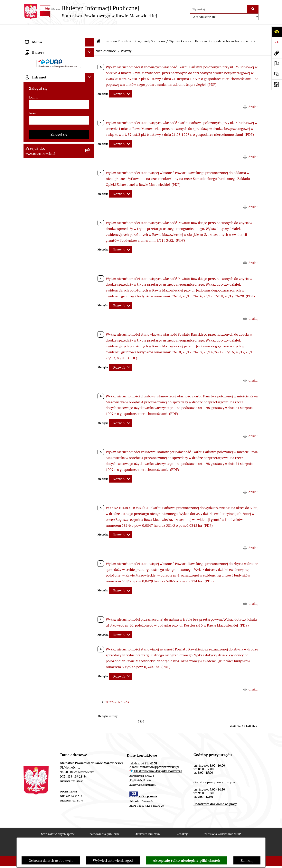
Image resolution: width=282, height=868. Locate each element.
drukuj (254, 95)
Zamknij (247, 860)
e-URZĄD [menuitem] (33, 92)
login (33, 345)
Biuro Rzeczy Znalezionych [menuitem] (46, 219)
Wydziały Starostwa (151, 29)
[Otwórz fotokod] (277, 85)
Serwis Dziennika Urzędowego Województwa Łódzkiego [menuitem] (49, 153)
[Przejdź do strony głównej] (90, 12)
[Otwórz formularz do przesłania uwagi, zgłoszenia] (277, 74)
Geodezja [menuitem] (32, 179)
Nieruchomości (106, 39)
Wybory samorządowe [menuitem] (42, 281)
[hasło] (59, 368)
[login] (59, 352)
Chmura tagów (181, 836)
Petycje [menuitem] (31, 237)
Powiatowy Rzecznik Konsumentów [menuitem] (53, 246)
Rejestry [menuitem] (32, 290)
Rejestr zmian (57, 836)
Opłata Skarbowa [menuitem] (38, 142)
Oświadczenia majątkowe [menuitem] (45, 110)
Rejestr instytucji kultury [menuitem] (44, 255)
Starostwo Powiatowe (118, 29)
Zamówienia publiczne (105, 822)
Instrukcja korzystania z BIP (222, 822)
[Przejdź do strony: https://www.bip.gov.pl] (277, 42)
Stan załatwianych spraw (58, 822)
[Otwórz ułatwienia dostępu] (277, 32)
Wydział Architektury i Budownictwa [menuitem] (54, 187)
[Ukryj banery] (90, 300)
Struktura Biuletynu (148, 822)
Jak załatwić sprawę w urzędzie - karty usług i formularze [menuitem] (54, 121)
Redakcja (182, 822)
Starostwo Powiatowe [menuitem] (42, 83)
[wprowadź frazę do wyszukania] (219, 9)
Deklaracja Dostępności (97, 836)
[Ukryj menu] (90, 30)
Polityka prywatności (220, 836)
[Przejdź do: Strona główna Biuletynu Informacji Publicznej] (98, 29)
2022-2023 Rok (117, 690)
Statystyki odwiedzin (142, 836)
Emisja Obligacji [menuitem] (38, 210)
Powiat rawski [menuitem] (36, 48)
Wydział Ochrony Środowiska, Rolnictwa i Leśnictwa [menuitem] (48, 199)
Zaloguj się (59, 382)
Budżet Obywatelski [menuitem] (41, 101)
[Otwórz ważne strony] (277, 64)
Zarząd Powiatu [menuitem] (37, 66)
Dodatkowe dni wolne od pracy (215, 792)
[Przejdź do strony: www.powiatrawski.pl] (277, 53)
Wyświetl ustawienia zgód (113, 860)
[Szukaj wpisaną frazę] (253, 9)
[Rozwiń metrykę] (121, 82)
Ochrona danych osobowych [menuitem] (47, 263)
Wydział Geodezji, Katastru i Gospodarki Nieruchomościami (211, 29)
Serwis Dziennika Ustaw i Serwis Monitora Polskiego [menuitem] (50, 167)
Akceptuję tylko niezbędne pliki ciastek (187, 860)
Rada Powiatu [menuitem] (36, 57)
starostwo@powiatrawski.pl (160, 755)
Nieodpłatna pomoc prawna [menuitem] (47, 228)
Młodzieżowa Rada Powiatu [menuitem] (47, 74)
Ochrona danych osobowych (51, 860)
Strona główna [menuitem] (37, 39)
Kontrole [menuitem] (32, 272)
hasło (33, 361)
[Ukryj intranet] (90, 325)
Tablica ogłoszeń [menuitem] (38, 133)
